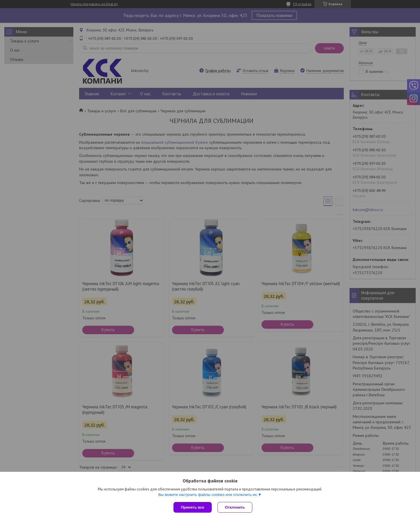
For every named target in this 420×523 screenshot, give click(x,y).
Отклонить (235, 507)
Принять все (193, 507)
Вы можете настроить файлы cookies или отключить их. (208, 495)
